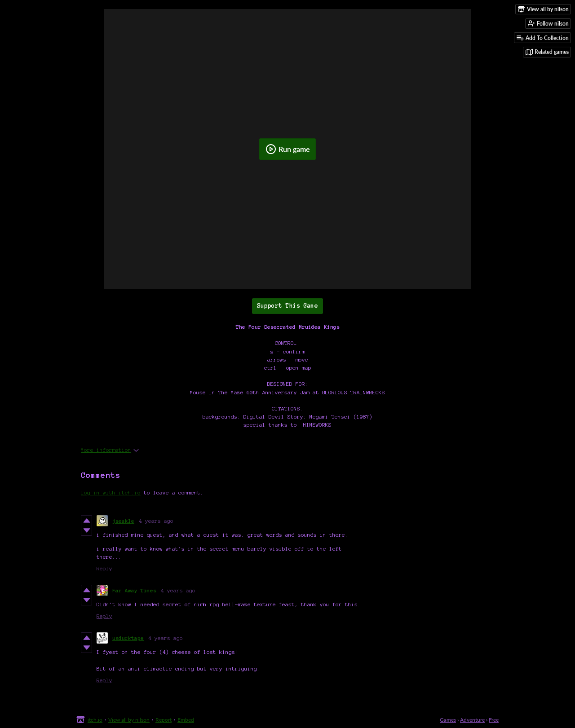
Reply (104, 568)
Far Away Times (134, 590)
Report (164, 720)
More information (110, 450)
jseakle (123, 521)
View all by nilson (129, 720)
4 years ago (156, 521)
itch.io (95, 720)
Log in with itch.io (111, 492)
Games (448, 720)
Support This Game (287, 306)
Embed (186, 720)
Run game (288, 149)
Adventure (472, 720)
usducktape (128, 638)
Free (494, 720)
